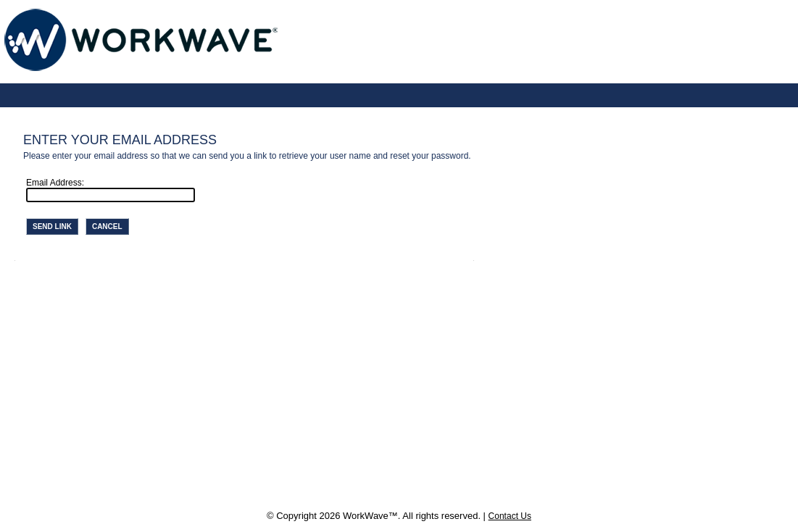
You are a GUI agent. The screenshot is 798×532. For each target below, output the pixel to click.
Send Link (52, 226)
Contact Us (510, 516)
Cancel (107, 226)
